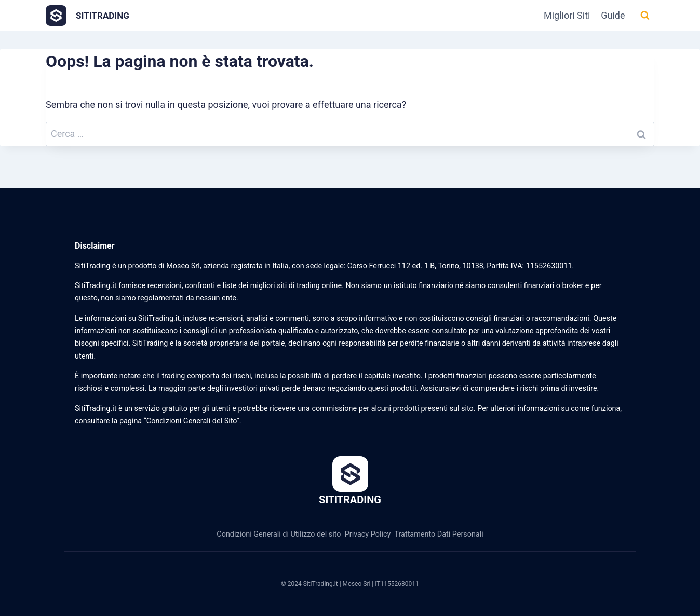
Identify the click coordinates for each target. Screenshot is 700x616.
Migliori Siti (567, 15)
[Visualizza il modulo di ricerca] (645, 16)
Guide (613, 15)
